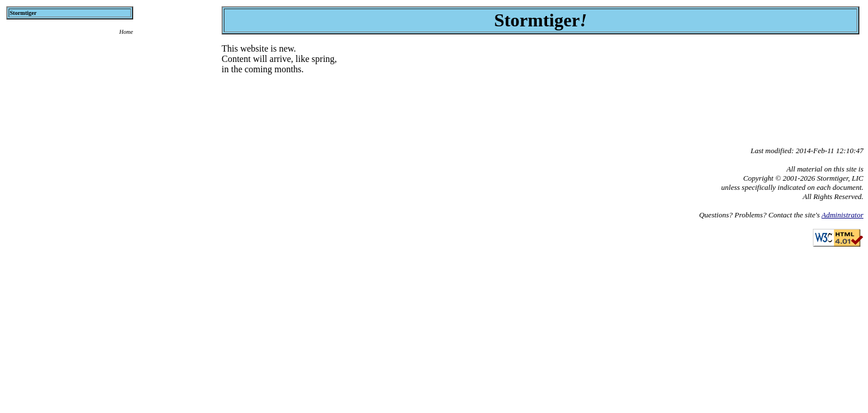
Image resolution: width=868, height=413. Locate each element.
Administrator (842, 215)
